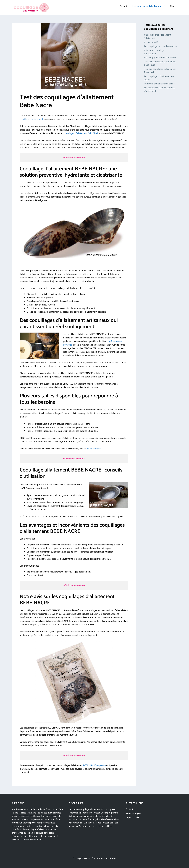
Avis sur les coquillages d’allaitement (155, 52)
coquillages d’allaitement (31, 119)
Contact (129, 809)
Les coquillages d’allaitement (150, 6)
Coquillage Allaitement (82, 858)
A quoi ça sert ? (151, 42)
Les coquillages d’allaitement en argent (159, 78)
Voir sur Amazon (74, 158)
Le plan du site (132, 817)
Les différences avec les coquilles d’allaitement (160, 89)
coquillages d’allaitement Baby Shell (81, 133)
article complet (94, 449)
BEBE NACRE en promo (94, 765)
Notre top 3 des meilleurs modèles (160, 58)
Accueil (124, 6)
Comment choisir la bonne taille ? (159, 84)
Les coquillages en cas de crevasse (160, 46)
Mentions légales (133, 813)
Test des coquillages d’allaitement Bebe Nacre (160, 63)
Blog (172, 6)
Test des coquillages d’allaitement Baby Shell (160, 71)
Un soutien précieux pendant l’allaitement (158, 37)
